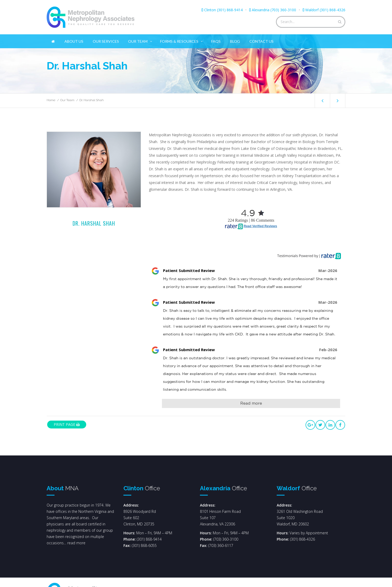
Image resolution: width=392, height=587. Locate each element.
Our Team (140, 40)
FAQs (216, 41)
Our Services (106, 41)
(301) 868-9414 (149, 539)
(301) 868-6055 (144, 545)
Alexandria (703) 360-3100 (274, 10)
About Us (74, 41)
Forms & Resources (182, 40)
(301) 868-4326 (303, 539)
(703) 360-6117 (221, 545)
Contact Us (262, 41)
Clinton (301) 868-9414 (223, 10)
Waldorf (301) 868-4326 (325, 10)
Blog (235, 41)
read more (76, 543)
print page (67, 424)
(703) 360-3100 (226, 539)
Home (51, 100)
